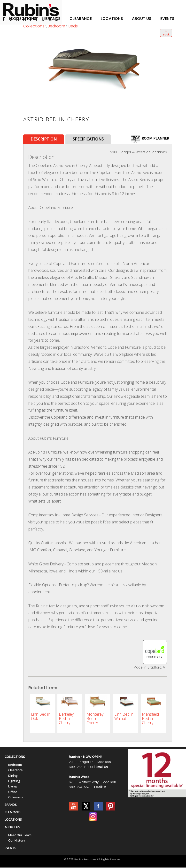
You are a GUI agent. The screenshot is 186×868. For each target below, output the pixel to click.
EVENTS (10, 848)
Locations (112, 19)
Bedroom (56, 26)
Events (167, 19)
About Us (142, 19)
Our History (17, 841)
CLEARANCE (13, 812)
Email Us (102, 767)
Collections (23, 19)
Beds (73, 26)
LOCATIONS (13, 820)
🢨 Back (166, 33)
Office (13, 792)
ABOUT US (12, 827)
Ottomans (16, 798)
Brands (53, 19)
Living (12, 787)
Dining (13, 776)
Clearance (81, 19)
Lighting (14, 781)
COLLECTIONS (15, 757)
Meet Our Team (20, 835)
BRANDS (11, 805)
